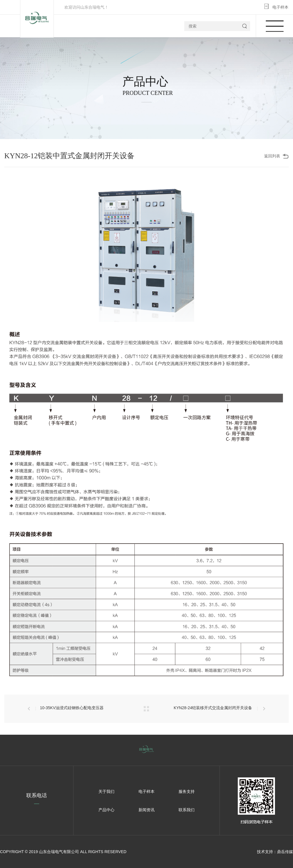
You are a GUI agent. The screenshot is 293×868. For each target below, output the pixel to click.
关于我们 (106, 791)
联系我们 (187, 810)
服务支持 (187, 791)
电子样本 (280, 7)
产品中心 (106, 810)
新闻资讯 (146, 810)
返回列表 (272, 156)
